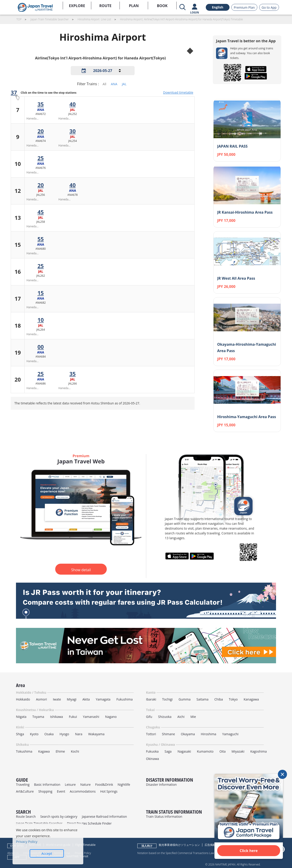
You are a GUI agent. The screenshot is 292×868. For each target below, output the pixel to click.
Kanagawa (251, 699)
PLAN (134, 6)
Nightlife (124, 784)
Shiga (20, 734)
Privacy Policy (27, 841)
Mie (193, 717)
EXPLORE (77, 6)
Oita (223, 751)
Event (61, 791)
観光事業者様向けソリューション (179, 845)
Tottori (151, 734)
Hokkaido (23, 699)
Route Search (26, 816)
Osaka (49, 734)
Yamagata (103, 699)
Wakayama (96, 734)
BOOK (162, 6)
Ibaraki (151, 699)
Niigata (21, 717)
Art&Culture (25, 791)
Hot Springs (109, 791)
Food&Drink (104, 784)
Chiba (219, 699)
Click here (249, 851)
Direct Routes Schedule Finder (89, 823)
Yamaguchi (230, 734)
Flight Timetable (85, 845)
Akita (86, 699)
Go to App (269, 7)
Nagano (111, 717)
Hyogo (64, 734)
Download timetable (178, 92)
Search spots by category (59, 816)
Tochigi (167, 699)
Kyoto (34, 734)
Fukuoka (152, 751)
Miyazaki (238, 751)
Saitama (202, 699)
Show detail (81, 570)
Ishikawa (56, 717)
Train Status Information (164, 816)
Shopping (45, 791)
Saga (168, 751)
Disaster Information (161, 784)
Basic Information (47, 784)
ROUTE (105, 6)
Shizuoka (165, 717)
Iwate (57, 699)
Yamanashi (91, 717)
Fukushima (124, 699)
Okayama (188, 734)
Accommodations (83, 791)
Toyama (38, 717)
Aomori (42, 699)
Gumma (185, 699)
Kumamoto (205, 751)
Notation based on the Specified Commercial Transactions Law (176, 853)
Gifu (149, 717)
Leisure (70, 784)
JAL (124, 84)
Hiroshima (209, 734)
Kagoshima (258, 751)
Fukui (73, 717)
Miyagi (72, 699)
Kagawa (44, 751)
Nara (79, 734)
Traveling (23, 784)
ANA (114, 84)
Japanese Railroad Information (104, 816)
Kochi (75, 751)
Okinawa (153, 759)
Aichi (181, 717)
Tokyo (233, 699)
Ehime (60, 751)
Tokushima (24, 751)
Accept (47, 853)
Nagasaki (184, 751)
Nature (85, 784)
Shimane (168, 734)
